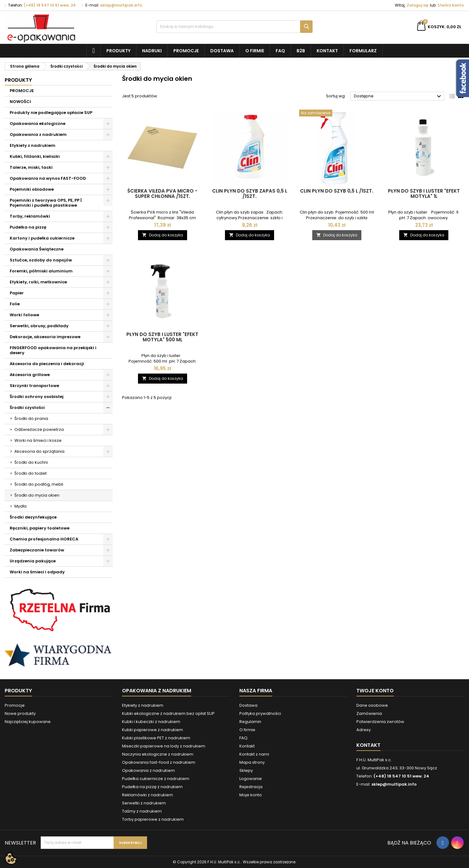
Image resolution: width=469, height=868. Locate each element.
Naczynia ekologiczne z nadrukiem (158, 754)
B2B (301, 51)
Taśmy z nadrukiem (142, 811)
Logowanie (251, 779)
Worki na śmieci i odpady (37, 572)
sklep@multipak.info (121, 5)
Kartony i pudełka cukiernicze (42, 238)
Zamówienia (369, 713)
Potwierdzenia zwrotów (380, 722)
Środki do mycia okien (37, 495)
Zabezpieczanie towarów (37, 550)
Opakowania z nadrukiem (38, 134)
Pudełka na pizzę (28, 227)
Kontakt (327, 51)
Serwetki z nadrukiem (144, 803)
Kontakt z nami (254, 754)
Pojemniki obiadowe (32, 189)
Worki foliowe (24, 315)
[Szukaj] (235, 27)
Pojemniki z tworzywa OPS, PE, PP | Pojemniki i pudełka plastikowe (46, 203)
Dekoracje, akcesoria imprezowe (45, 337)
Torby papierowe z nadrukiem (153, 819)
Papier (17, 293)
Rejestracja (251, 787)
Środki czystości (27, 408)
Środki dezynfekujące (33, 517)
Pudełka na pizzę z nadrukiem (152, 787)
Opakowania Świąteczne (37, 249)
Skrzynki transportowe (34, 386)
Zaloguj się (418, 5)
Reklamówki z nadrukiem (148, 795)
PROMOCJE (22, 91)
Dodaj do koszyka (163, 235)
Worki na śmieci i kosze (38, 440)
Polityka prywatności (260, 713)
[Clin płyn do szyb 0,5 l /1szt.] (337, 114)
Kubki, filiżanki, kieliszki (35, 156)
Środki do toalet (31, 473)
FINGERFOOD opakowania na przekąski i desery (53, 350)
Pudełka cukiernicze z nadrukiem (156, 779)
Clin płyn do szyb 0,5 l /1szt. (337, 191)
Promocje (186, 51)
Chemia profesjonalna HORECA (44, 539)
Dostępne (398, 96)
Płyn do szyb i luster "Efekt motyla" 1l (424, 194)
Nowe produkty (20, 713)
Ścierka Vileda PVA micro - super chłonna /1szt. (162, 194)
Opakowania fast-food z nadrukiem (159, 762)
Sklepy (246, 770)
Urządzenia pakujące (33, 561)
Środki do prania (31, 418)
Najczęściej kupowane (28, 722)
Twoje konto (375, 691)
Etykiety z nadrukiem (33, 145)
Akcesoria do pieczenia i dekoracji (47, 364)
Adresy (364, 730)
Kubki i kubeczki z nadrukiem (151, 722)
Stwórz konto (451, 5)
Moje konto (251, 795)
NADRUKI (152, 51)
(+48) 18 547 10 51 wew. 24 (50, 5)
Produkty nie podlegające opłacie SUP (51, 113)
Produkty (118, 51)
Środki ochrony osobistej (37, 397)
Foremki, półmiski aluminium (41, 271)
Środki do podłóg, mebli (39, 484)
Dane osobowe (372, 705)
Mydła (20, 506)
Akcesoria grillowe (30, 375)
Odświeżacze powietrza (39, 429)
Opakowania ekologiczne (38, 124)
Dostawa (222, 51)
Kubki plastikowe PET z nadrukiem (156, 738)
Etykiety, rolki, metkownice (38, 282)
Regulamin (250, 722)
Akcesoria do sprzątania (39, 451)
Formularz (363, 51)
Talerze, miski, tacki (31, 167)
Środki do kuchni (31, 462)
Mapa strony (252, 762)
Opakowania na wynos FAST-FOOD (48, 178)
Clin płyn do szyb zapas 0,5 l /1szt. (250, 194)
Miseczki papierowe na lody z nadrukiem (164, 746)
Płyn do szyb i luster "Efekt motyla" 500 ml (162, 337)
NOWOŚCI (20, 102)
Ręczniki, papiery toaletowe (40, 528)
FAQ (280, 51)
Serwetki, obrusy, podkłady (39, 326)
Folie (15, 304)
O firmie (255, 51)
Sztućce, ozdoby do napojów (41, 260)
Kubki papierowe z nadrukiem (153, 730)
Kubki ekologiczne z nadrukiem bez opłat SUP (168, 713)
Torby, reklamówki (30, 216)
